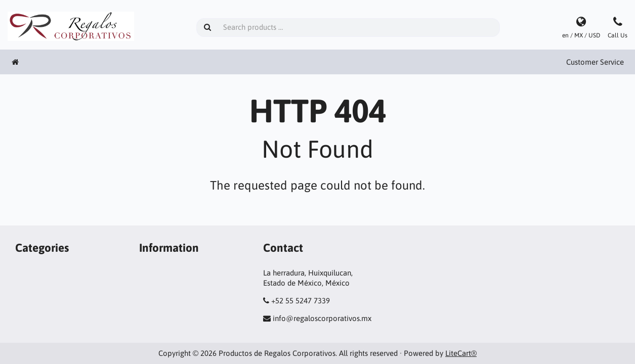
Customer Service (595, 62)
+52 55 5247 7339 (301, 301)
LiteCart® (461, 353)
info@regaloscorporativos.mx (322, 318)
